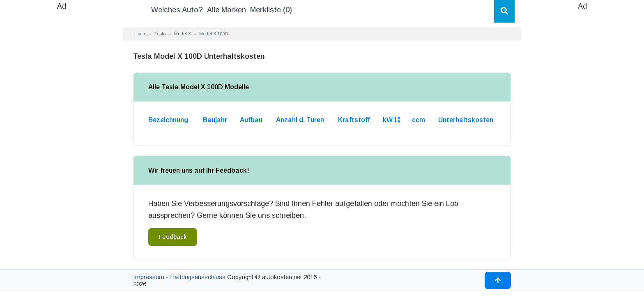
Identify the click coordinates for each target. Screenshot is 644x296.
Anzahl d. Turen (300, 120)
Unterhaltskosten (466, 120)
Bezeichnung (168, 120)
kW (391, 120)
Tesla (160, 34)
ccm (419, 120)
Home (140, 34)
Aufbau (251, 120)
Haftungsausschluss (198, 277)
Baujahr (215, 120)
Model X (183, 34)
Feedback (173, 237)
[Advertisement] (62, 136)
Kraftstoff (354, 120)
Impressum (149, 277)
